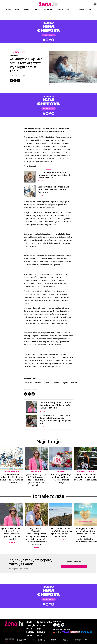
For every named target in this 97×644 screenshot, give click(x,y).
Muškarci (39, 383)
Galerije (27, 9)
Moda (8, 9)
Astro (17, 9)
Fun (89, 9)
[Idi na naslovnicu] (48, 6)
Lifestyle (70, 9)
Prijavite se (74, 567)
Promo (41, 625)
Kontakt (34, 640)
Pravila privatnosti (41, 640)
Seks (47, 383)
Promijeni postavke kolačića (81, 640)
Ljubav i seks (48, 9)
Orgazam (56, 383)
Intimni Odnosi (65, 383)
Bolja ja (81, 9)
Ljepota (60, 9)
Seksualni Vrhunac (75, 383)
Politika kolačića (54, 640)
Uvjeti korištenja (66, 640)
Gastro (37, 9)
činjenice (28, 383)
